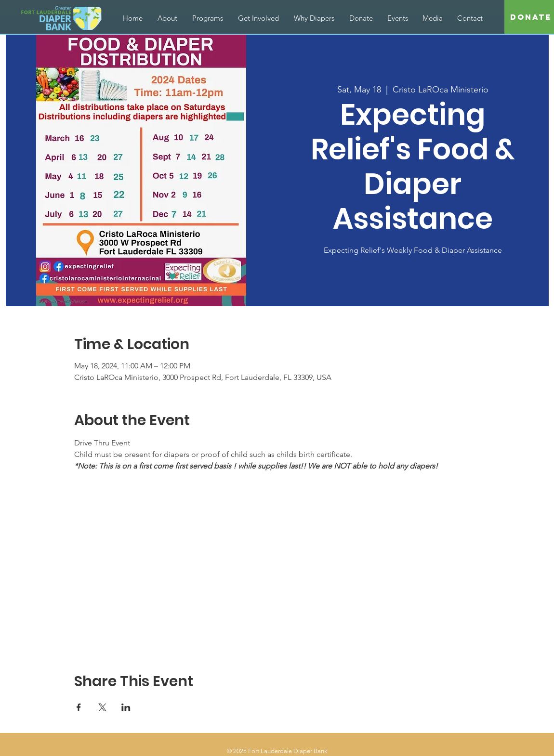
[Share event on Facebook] (79, 707)
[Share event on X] (102, 707)
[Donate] (531, 17)
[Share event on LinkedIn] (126, 707)
